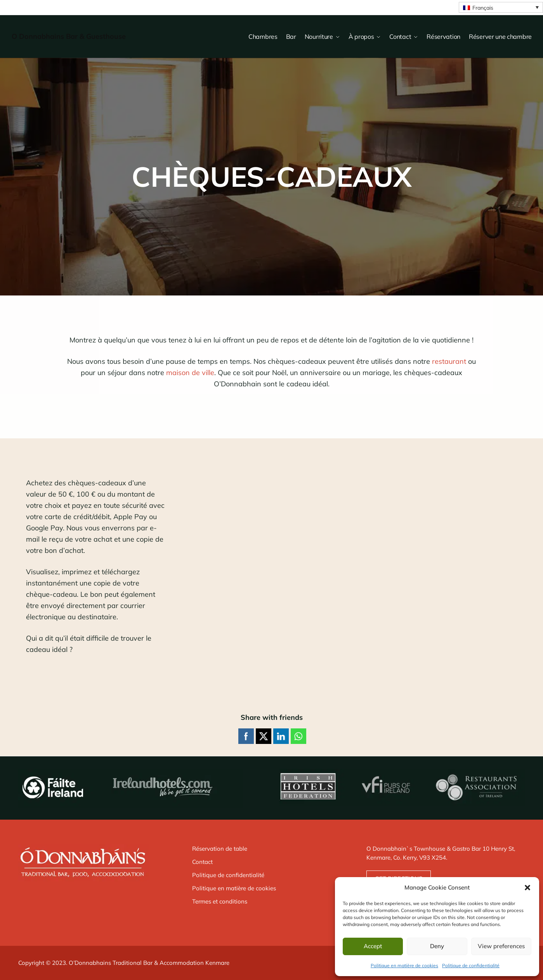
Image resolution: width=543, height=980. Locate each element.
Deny (437, 946)
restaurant (449, 361)
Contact (202, 862)
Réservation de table (220, 849)
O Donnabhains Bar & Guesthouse (69, 36)
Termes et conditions (220, 901)
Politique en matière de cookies (404, 965)
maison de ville (190, 373)
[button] (527, 888)
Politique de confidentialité (471, 965)
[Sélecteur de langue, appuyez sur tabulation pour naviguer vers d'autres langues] (501, 7)
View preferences (501, 946)
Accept (373, 946)
